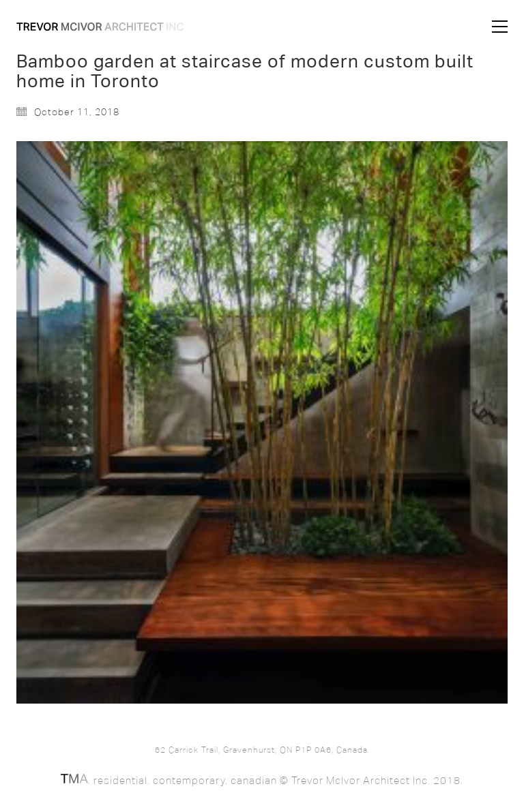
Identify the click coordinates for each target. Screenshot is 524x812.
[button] (500, 27)
